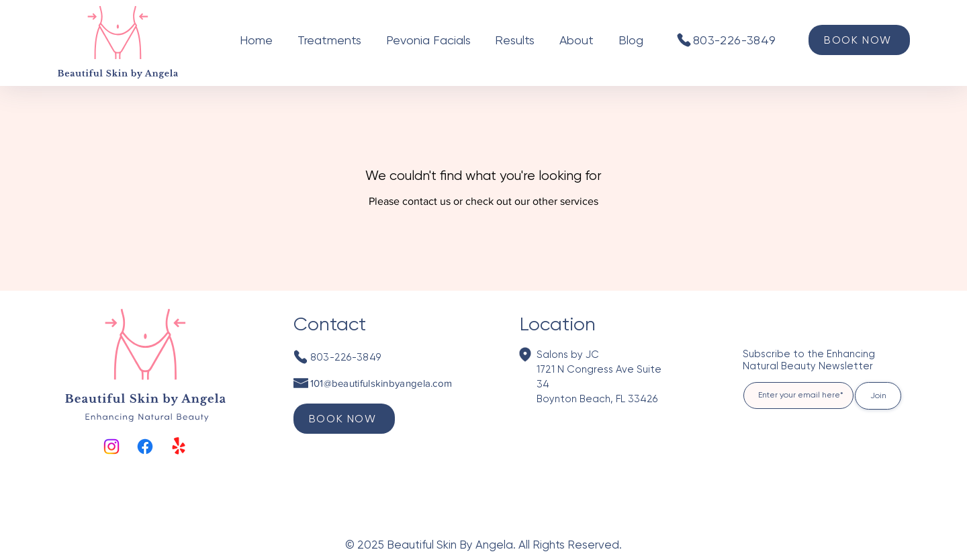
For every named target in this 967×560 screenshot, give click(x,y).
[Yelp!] (179, 447)
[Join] (878, 396)
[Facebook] (145, 447)
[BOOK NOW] (859, 40)
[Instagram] (111, 447)
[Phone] (684, 40)
